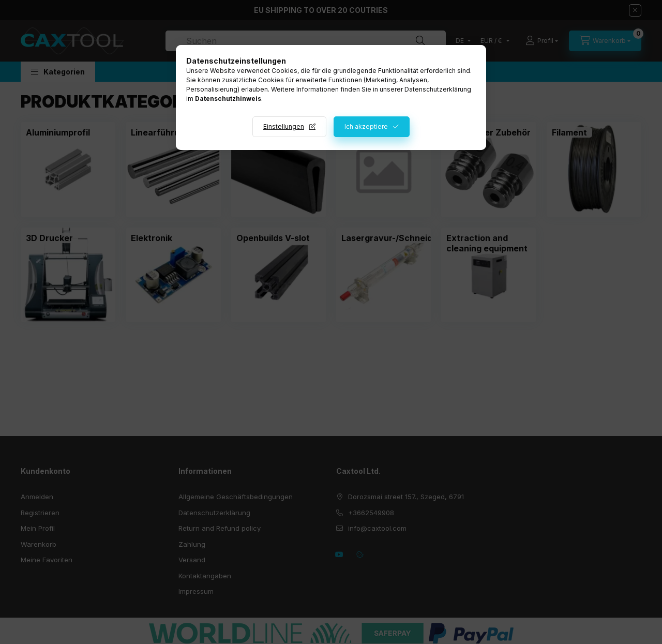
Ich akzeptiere (366, 126)
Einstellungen (284, 126)
